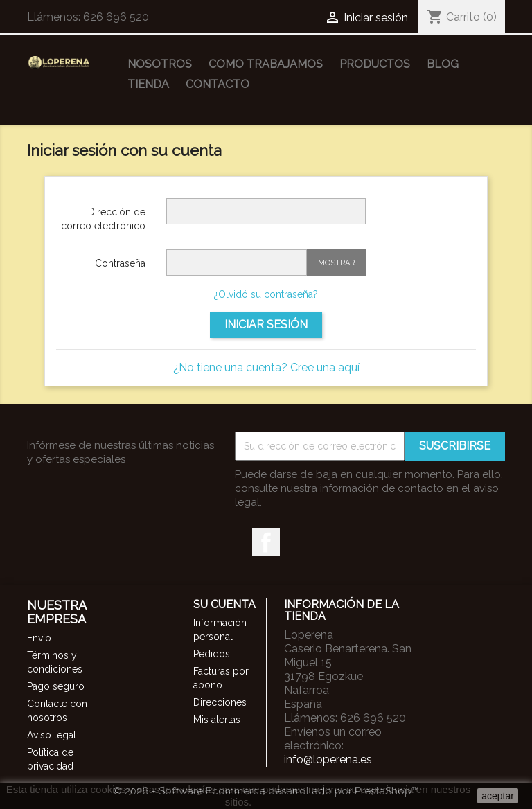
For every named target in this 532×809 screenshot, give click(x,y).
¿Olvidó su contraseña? (266, 294)
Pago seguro (56, 686)
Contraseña (120, 263)
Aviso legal (52, 735)
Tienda (148, 84)
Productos (375, 64)
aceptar (498, 796)
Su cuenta (224, 604)
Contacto (218, 84)
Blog (443, 64)
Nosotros (160, 64)
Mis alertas (217, 720)
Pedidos (212, 654)
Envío (39, 638)
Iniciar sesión (266, 325)
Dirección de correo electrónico (103, 219)
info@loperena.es (328, 759)
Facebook (266, 542)
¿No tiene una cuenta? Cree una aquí (266, 367)
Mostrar (336, 263)
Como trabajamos (266, 64)
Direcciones (220, 702)
